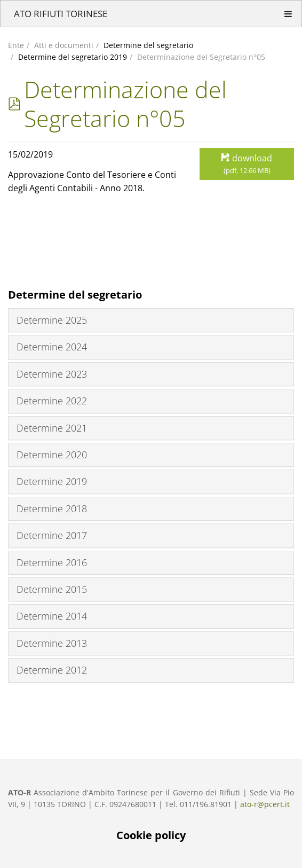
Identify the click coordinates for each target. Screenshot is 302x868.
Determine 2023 (52, 374)
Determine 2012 (52, 670)
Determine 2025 (52, 320)
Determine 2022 (52, 401)
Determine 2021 (52, 428)
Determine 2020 (52, 455)
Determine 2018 (52, 509)
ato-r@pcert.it (265, 804)
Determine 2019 (52, 481)
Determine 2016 (52, 562)
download (247, 164)
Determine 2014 (52, 616)
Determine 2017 (52, 535)
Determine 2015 (52, 589)
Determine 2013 (52, 643)
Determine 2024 (52, 347)
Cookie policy (151, 835)
